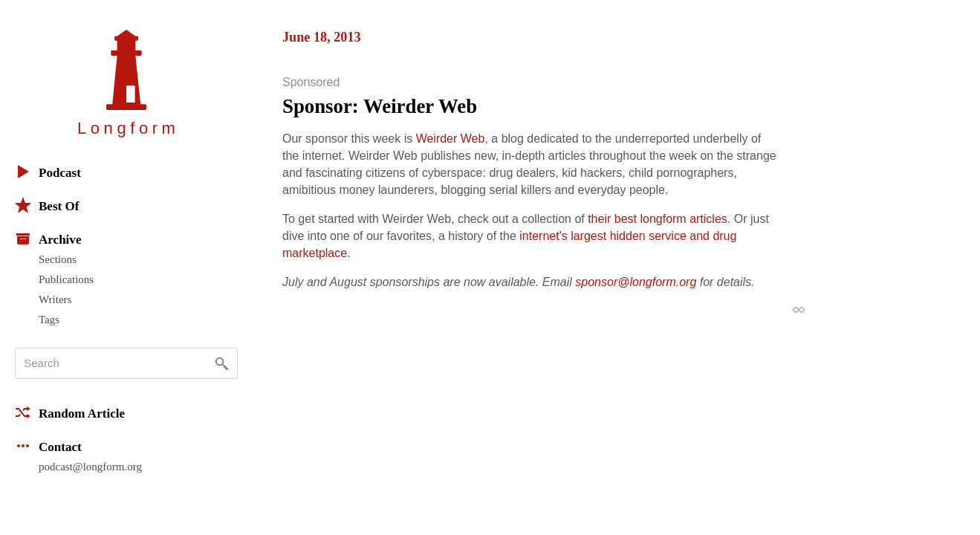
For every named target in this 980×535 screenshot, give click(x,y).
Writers (55, 299)
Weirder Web (451, 139)
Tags (49, 320)
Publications (66, 279)
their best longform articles (658, 219)
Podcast (48, 172)
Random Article (70, 412)
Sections (58, 259)
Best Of (47, 205)
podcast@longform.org (90, 467)
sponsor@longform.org (636, 282)
